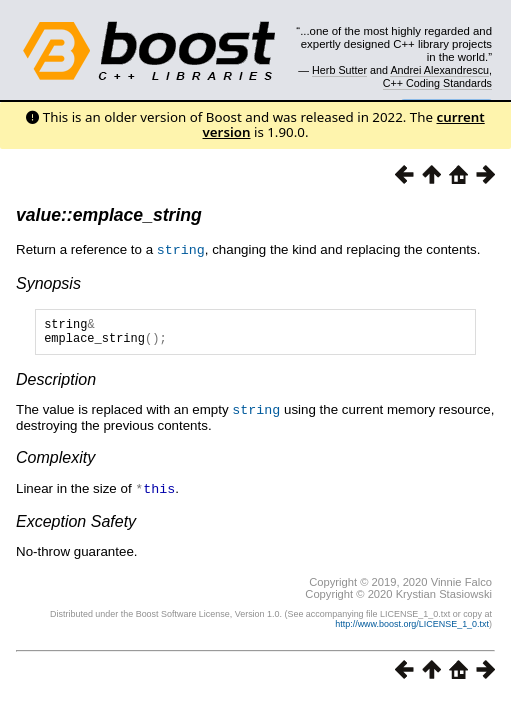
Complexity (55, 461)
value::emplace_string (109, 215)
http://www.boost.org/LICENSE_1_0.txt (412, 627)
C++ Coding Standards (437, 83)
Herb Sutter (339, 70)
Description (56, 384)
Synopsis (48, 282)
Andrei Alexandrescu (439, 70)
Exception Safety (76, 524)
